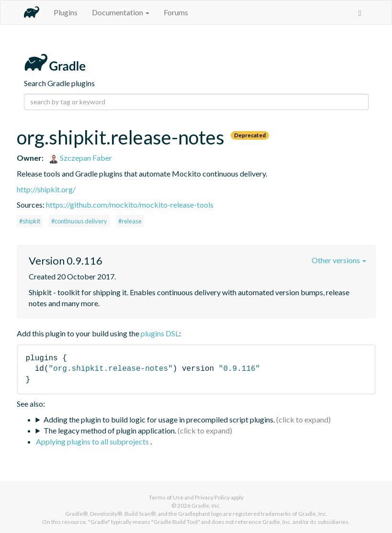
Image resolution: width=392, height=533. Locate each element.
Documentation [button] (121, 12)
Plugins (66, 12)
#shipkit (30, 221)
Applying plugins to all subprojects (93, 441)
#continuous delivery (79, 221)
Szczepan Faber (80, 158)
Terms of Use (166, 497)
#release (130, 221)
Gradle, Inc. (206, 505)
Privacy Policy (212, 497)
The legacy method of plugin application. (110, 430)
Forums (176, 12)
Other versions (339, 260)
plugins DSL (160, 333)
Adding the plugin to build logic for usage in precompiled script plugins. (159, 419)
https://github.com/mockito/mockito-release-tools (130, 205)
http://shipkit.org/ (46, 189)
